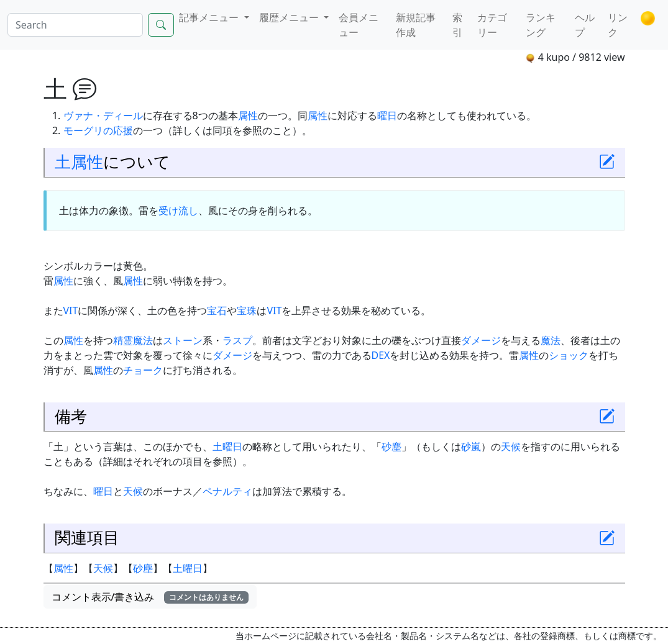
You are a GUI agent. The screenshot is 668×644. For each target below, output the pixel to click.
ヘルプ (585, 25)
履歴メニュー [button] (290, 17)
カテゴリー (492, 25)
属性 (248, 116)
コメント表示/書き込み (150, 597)
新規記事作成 (416, 25)
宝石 (217, 311)
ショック (569, 355)
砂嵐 (471, 447)
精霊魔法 (133, 340)
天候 (511, 447)
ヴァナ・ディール (103, 116)
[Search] (75, 25)
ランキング (541, 25)
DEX (381, 355)
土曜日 (227, 447)
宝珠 (247, 311)
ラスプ (237, 340)
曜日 (387, 116)
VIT (71, 311)
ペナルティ (227, 491)
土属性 (79, 162)
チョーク (143, 370)
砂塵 (391, 447)
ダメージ (481, 340)
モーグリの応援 (98, 130)
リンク (618, 25)
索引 (457, 25)
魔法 (551, 340)
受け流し (178, 211)
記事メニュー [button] (210, 17)
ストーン (183, 340)
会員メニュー (359, 25)
